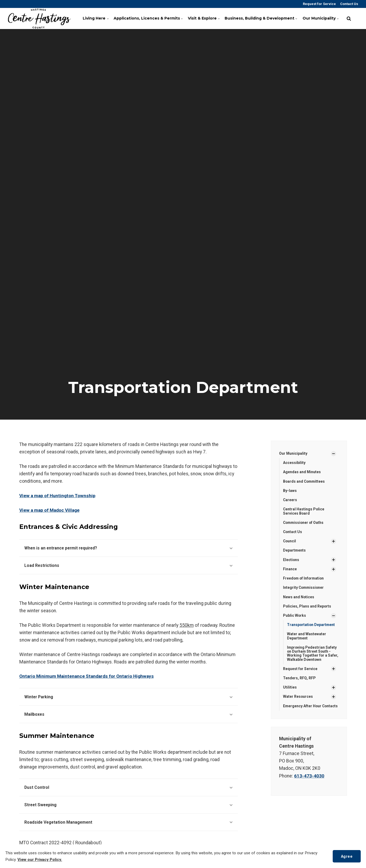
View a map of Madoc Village (50, 510)
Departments (295, 551)
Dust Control (129, 788)
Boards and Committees (305, 481)
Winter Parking (129, 697)
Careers (290, 500)
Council (290, 542)
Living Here (97, 18)
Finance (290, 570)
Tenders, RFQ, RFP (299, 679)
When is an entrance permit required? (129, 548)
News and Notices (299, 597)
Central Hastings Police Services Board (304, 511)
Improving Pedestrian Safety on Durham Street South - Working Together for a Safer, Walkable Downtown (312, 654)
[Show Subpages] (333, 454)
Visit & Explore (205, 18)
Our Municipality (321, 18)
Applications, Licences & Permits (148, 18)
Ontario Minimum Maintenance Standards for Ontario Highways (87, 676)
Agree (347, 856)
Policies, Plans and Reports (307, 607)
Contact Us (349, 4)
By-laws (290, 491)
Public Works (295, 616)
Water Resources (298, 698)
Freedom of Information (304, 579)
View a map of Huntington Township (58, 496)
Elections (291, 560)
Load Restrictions (129, 565)
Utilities (290, 689)
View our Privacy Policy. (40, 860)
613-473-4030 (309, 781)
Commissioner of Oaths (304, 523)
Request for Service (319, 4)
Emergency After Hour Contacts (302, 709)
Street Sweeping (129, 805)
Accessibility (294, 463)
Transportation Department (311, 625)
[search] (349, 18)
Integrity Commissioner (304, 588)
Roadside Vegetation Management (129, 823)
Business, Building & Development (261, 18)
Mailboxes (129, 714)
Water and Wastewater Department (307, 637)
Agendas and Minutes (302, 472)
